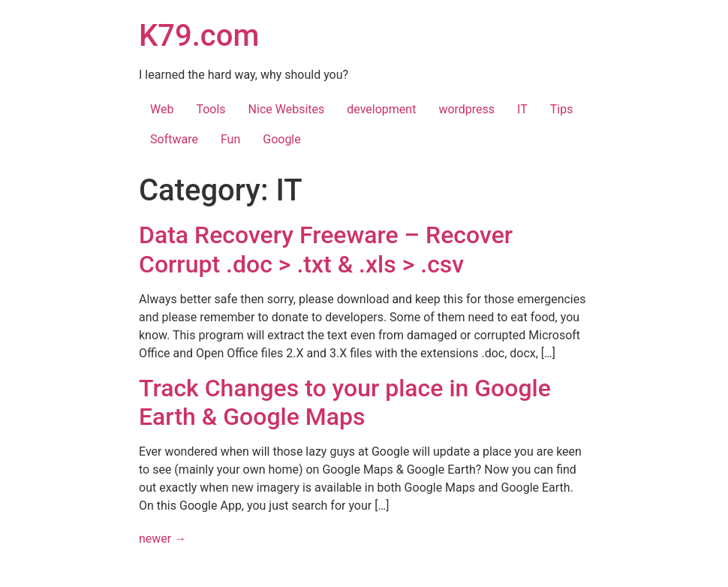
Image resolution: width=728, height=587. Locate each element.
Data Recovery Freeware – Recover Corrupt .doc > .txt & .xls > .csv (326, 249)
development (381, 109)
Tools (211, 109)
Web (162, 109)
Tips (562, 109)
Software (174, 139)
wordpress (466, 109)
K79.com (199, 36)
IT (522, 109)
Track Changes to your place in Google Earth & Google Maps (345, 402)
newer (162, 539)
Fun (230, 139)
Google (282, 139)
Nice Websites (287, 109)
